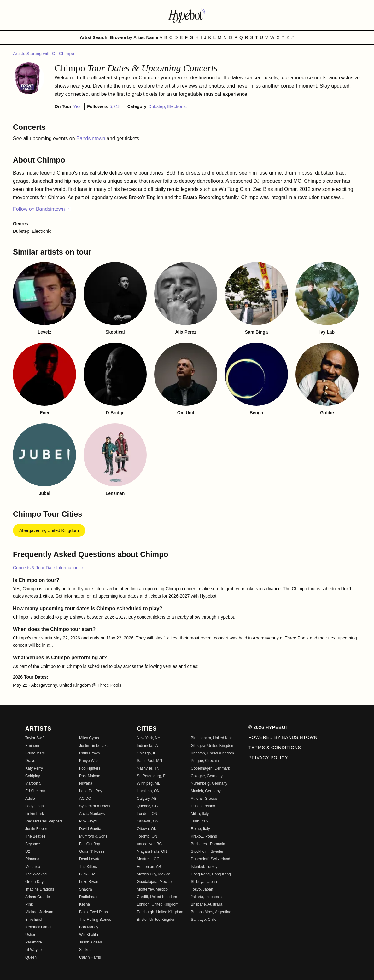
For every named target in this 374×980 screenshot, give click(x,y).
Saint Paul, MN (149, 761)
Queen (31, 957)
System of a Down (94, 806)
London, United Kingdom (158, 904)
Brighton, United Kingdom (212, 753)
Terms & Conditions (275, 748)
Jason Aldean (91, 942)
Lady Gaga (35, 806)
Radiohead (88, 897)
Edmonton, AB (149, 867)
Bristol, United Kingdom (157, 920)
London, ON (147, 814)
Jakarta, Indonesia (206, 897)
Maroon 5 (33, 783)
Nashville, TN (148, 768)
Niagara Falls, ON (152, 851)
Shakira (86, 889)
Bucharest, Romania (208, 844)
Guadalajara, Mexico (154, 882)
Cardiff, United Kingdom (157, 897)
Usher (30, 935)
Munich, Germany (206, 791)
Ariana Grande (38, 897)
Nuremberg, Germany (209, 783)
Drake (30, 761)
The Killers (88, 867)
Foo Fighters (90, 768)
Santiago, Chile (204, 920)
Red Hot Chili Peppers (44, 821)
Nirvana (86, 783)
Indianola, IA (147, 746)
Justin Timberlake (94, 746)
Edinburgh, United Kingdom (160, 912)
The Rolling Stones (95, 920)
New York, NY (149, 738)
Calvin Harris (90, 957)
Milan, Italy (200, 814)
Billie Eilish (34, 920)
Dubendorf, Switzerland (210, 859)
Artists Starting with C (35, 54)
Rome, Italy (200, 829)
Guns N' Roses (92, 851)
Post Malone (90, 776)
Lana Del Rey (91, 791)
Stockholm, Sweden (207, 851)
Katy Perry (34, 768)
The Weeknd (36, 874)
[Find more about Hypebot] (187, 15)
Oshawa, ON (148, 821)
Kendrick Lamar (38, 927)
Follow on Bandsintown (42, 209)
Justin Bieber (36, 829)
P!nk (29, 904)
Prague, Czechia (205, 761)
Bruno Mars (35, 753)
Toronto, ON (147, 836)
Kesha (85, 904)
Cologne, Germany (207, 776)
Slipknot (86, 950)
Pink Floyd (88, 821)
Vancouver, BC (149, 844)
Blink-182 (87, 874)
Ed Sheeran (35, 791)
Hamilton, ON (148, 791)
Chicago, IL (146, 753)
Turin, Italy (200, 821)
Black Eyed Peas (93, 912)
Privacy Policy (268, 758)
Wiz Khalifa (89, 935)
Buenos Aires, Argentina (211, 912)
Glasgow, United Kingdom (213, 746)
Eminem (32, 746)
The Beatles (35, 836)
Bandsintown (91, 138)
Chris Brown (89, 753)
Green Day (34, 882)
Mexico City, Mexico (154, 874)
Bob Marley (89, 927)
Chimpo (67, 54)
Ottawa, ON (147, 829)
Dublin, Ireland (203, 806)
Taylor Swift (35, 738)
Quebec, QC (147, 806)
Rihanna (32, 859)
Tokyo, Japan (202, 889)
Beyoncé (33, 844)
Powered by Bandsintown (283, 737)
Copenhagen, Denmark (210, 768)
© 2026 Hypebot (269, 727)
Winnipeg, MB (149, 783)
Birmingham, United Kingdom (214, 738)
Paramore (34, 942)
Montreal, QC (148, 859)
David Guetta (90, 829)
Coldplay (33, 776)
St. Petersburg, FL (152, 776)
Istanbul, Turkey (204, 867)
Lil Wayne (33, 950)
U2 (28, 851)
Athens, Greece (204, 799)
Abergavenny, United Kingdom (49, 530)
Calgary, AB (147, 799)
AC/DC (85, 799)
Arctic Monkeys (92, 814)
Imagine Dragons (40, 889)
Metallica (33, 867)
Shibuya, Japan (204, 882)
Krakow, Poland (204, 836)
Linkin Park (35, 814)
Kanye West (89, 761)
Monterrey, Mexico (152, 889)
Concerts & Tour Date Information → (48, 568)
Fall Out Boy (90, 844)
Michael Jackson (39, 912)
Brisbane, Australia (207, 904)
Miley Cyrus (89, 738)
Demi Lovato (90, 859)
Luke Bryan (89, 882)
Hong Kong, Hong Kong (211, 874)
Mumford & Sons (93, 836)
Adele (30, 799)
